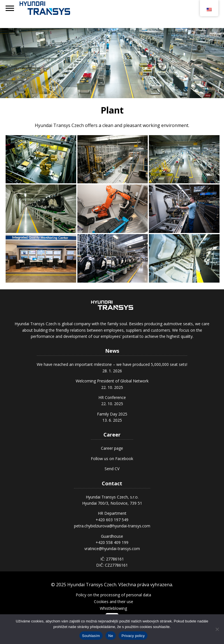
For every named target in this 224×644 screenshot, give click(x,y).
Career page (112, 448)
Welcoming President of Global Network (112, 381)
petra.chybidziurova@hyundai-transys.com (112, 526)
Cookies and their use (114, 602)
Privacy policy (133, 636)
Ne (111, 636)
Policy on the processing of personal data (113, 595)
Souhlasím (91, 636)
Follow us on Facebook (112, 459)
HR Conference (112, 397)
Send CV (112, 469)
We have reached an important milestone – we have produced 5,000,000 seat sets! (112, 364)
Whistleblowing (113, 608)
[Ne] (217, 629)
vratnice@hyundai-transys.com (112, 549)
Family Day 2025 (112, 414)
